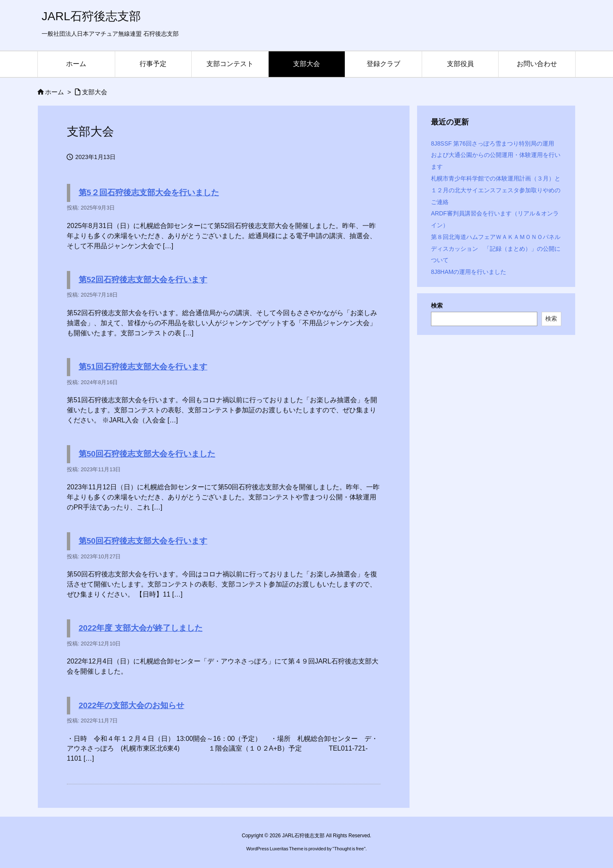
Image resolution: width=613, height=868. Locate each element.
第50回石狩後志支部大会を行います (143, 541)
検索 (437, 305)
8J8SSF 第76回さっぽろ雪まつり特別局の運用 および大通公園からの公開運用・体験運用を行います (496, 155)
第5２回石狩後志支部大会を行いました (149, 192)
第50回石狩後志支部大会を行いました (147, 454)
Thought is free (349, 849)
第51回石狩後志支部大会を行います (143, 367)
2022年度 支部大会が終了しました (141, 628)
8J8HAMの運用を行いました (469, 272)
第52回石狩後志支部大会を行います (143, 280)
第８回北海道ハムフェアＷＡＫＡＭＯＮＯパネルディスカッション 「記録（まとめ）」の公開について (496, 249)
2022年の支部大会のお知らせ (131, 705)
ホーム (54, 92)
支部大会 (95, 92)
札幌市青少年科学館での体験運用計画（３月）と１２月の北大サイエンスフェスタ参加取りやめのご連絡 (496, 190)
